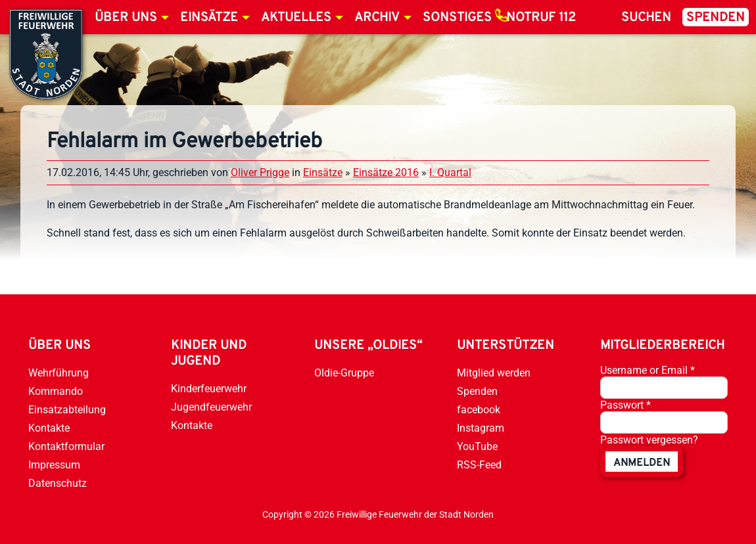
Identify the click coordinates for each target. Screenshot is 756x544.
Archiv (377, 18)
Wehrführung (59, 373)
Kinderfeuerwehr (209, 389)
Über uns (126, 18)
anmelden (642, 463)
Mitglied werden (494, 373)
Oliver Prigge (260, 172)
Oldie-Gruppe (344, 373)
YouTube (477, 446)
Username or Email (648, 370)
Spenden (716, 18)
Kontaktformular (66, 446)
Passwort (626, 405)
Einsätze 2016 (386, 172)
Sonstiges (457, 18)
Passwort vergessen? (649, 440)
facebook (479, 410)
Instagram (481, 428)
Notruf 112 (541, 18)
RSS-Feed (479, 465)
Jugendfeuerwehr (211, 407)
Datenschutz (58, 483)
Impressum (54, 465)
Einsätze (209, 18)
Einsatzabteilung (67, 410)
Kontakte (49, 428)
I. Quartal (450, 172)
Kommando (56, 391)
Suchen (646, 18)
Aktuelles (296, 18)
